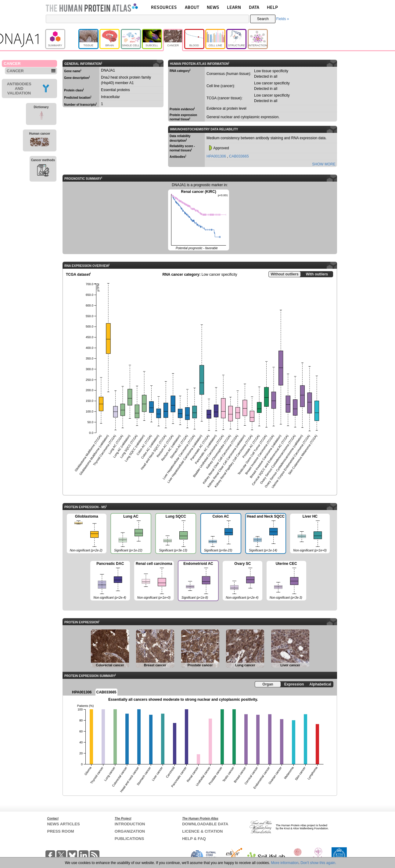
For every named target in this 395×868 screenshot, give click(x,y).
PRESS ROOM (61, 831)
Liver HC (310, 534)
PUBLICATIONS (129, 839)
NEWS (213, 7)
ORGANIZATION (130, 831)
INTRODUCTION (130, 824)
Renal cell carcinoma (154, 581)
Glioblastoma (87, 534)
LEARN (234, 7)
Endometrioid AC (198, 581)
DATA (254, 7)
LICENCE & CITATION (202, 831)
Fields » (282, 19)
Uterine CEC (286, 581)
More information (285, 863)
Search (263, 19)
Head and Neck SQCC (265, 534)
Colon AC (221, 534)
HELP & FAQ (194, 839)
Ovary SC (242, 581)
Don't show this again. (318, 863)
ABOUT (192, 7)
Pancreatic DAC (110, 581)
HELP (272, 7)
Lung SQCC (175, 534)
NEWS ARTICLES (64, 824)
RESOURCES (164, 7)
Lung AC (131, 534)
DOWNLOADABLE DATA (205, 824)
